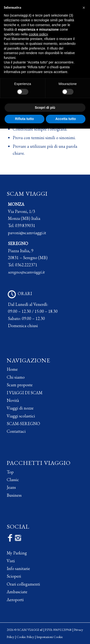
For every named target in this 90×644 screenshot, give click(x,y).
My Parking (17, 553)
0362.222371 (26, 265)
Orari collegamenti (23, 584)
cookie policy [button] (38, 34)
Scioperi (14, 576)
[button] (84, 8)
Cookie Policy (25, 637)
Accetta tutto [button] (66, 119)
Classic (13, 480)
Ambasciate (17, 592)
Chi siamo (16, 377)
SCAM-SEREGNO (23, 424)
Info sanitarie (18, 568)
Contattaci (16, 431)
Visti (11, 561)
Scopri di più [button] (45, 108)
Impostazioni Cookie (50, 637)
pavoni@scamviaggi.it (27, 233)
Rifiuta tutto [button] (24, 119)
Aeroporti (15, 600)
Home (12, 369)
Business (14, 495)
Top (10, 472)
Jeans (11, 487)
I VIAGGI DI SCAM (25, 393)
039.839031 (25, 225)
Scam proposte (20, 385)
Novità (13, 400)
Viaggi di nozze (20, 408)
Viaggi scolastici (21, 416)
